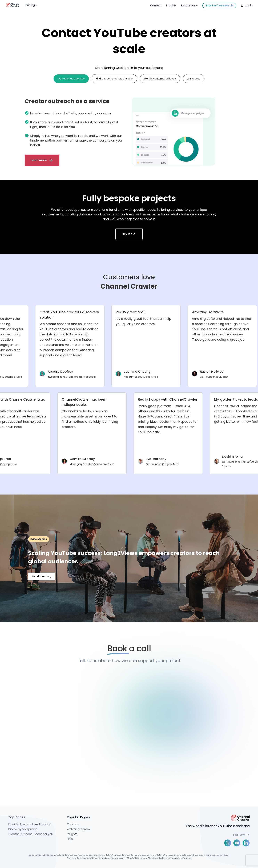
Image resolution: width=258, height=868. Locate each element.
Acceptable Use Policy (88, 855)
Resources (190, 5)
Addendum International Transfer (176, 858)
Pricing (31, 5)
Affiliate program (78, 829)
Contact (156, 5)
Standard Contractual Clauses (141, 858)
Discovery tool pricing (23, 829)
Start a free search (219, 5)
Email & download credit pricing (30, 824)
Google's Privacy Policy (152, 855)
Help (70, 839)
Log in (249, 5)
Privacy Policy (105, 855)
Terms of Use (71, 855)
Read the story (42, 576)
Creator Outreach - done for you (31, 834)
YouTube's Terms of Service (125, 855)
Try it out (129, 234)
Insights (171, 5)
